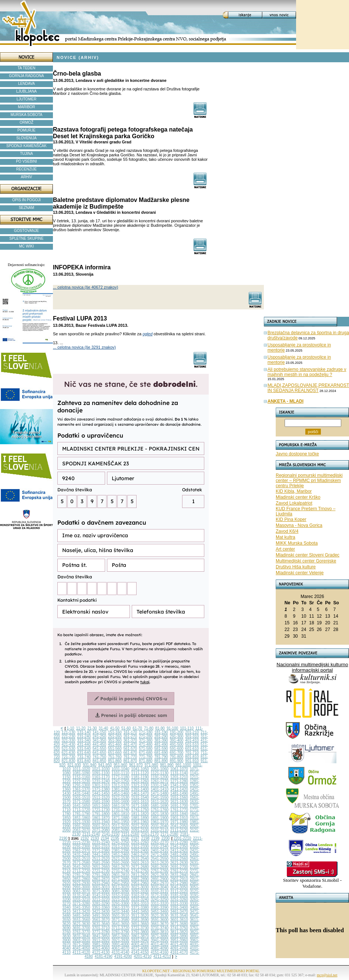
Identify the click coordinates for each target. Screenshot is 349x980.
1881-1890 (140, 818)
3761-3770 (81, 932)
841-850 (99, 761)
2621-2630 (179, 863)
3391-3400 (179, 908)
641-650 (99, 753)
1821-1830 (160, 814)
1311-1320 (121, 785)
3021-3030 (140, 887)
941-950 (105, 765)
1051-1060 (160, 769)
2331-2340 (160, 846)
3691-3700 (81, 928)
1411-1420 (179, 789)
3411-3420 (81, 912)
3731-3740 (160, 928)
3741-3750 (179, 928)
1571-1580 (81, 802)
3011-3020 (121, 887)
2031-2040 (160, 826)
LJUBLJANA (27, 91)
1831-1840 (179, 814)
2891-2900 (160, 879)
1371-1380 (101, 789)
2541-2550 (160, 859)
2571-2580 (81, 863)
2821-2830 (160, 875)
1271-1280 (179, 781)
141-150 (99, 732)
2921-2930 (81, 883)
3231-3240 (140, 899)
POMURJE (26, 130)
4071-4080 (140, 948)
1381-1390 (121, 789)
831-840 (84, 761)
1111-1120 (140, 773)
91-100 (172, 728)
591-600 (177, 749)
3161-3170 (140, 895)
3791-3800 (140, 932)
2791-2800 (101, 875)
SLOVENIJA (26, 138)
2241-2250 (121, 842)
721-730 (69, 757)
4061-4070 (121, 948)
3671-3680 (179, 924)
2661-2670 (121, 867)
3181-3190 (179, 895)
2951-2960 (140, 883)
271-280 (146, 736)
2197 (135, 838)
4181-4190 (104, 956)
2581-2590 (101, 863)
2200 (165, 838)
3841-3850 (101, 936)
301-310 (192, 736)
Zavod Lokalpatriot (294, 503)
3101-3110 (160, 891)
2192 (85, 838)
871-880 (146, 761)
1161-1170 (101, 777)
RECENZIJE (27, 169)
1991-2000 (81, 826)
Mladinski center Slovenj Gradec (308, 555)
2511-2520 (101, 859)
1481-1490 (179, 793)
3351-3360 (101, 908)
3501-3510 (121, 916)
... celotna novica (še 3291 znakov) (84, 347)
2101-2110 (160, 830)
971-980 (152, 765)
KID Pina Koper (291, 519)
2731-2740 (121, 871)
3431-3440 (121, 912)
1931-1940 (101, 822)
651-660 (115, 753)
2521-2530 (121, 859)
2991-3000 (81, 887)
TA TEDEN (27, 68)
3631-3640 (101, 924)
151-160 (115, 732)
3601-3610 (179, 920)
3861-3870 (140, 936)
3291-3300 (121, 903)
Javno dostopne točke (297, 454)
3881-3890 (179, 936)
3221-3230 (121, 899)
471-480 (146, 745)
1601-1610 (140, 802)
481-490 (161, 745)
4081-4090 (160, 948)
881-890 (161, 761)
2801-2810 (121, 875)
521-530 (69, 749)
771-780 (146, 757)
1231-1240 (101, 781)
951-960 (120, 765)
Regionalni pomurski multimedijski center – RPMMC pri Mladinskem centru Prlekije (309, 481)
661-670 (130, 753)
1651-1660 (101, 806)
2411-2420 (179, 851)
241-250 (99, 736)
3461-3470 (179, 912)
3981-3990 (101, 944)
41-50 (115, 728)
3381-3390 (160, 908)
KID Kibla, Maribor (294, 491)
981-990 (167, 765)
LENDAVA (26, 84)
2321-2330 (140, 846)
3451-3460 (160, 912)
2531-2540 (140, 859)
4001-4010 (140, 944)
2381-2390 (121, 851)
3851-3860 (121, 936)
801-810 (192, 757)
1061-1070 (179, 769)
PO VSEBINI (26, 161)
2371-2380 (101, 851)
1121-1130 (160, 773)
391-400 (177, 740)
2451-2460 (121, 855)
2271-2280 (179, 842)
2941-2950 (121, 883)
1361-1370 (81, 789)
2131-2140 (91, 834)
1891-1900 (160, 818)
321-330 (69, 740)
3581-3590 (140, 920)
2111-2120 (179, 830)
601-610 (192, 749)
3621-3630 (81, 924)
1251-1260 (140, 781)
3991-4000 (121, 944)
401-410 (192, 740)
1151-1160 (81, 777)
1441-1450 (101, 793)
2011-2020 (121, 826)
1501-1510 (81, 798)
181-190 (161, 732)
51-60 (126, 728)
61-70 (137, 728)
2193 (95, 838)
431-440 (84, 745)
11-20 (81, 728)
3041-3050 (179, 887)
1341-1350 (179, 785)
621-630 (69, 753)
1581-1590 (101, 802)
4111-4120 (81, 952)
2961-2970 (160, 883)
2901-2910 (179, 879)
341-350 (99, 740)
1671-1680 (140, 806)
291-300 (177, 736)
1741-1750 (140, 810)
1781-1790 (81, 814)
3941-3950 (160, 940)
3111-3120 (179, 891)
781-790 (161, 757)
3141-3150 (101, 895)
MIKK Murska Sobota (297, 543)
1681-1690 (160, 806)
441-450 (99, 745)
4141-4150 (140, 952)
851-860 (115, 761)
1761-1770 (179, 810)
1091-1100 (101, 773)
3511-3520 (140, 916)
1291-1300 (81, 785)
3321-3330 (179, 903)
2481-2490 (179, 855)
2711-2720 (81, 871)
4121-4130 (101, 952)
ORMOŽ (26, 122)
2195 (115, 838)
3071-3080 (101, 891)
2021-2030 (140, 826)
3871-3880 (160, 936)
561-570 (130, 749)
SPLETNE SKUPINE (26, 238)
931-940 (90, 765)
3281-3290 (101, 903)
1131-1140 (179, 773)
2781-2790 (81, 875)
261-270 (130, 736)
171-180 (146, 732)
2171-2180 (170, 834)
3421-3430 (101, 912)
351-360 (115, 740)
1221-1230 (81, 781)
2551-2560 (179, 859)
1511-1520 (101, 798)
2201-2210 (182, 838)
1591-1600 (121, 802)
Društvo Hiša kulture (296, 567)
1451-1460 (121, 793)
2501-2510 (81, 859)
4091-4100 (179, 948)
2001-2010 (101, 826)
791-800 (177, 757)
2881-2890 (140, 879)
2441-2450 (101, 855)
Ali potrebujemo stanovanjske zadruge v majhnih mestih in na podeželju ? (307, 372)
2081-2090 (121, 830)
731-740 (84, 757)
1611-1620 (160, 802)
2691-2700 (179, 867)
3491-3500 (101, 916)
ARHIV (26, 177)
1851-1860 (81, 818)
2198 (145, 838)
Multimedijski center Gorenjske (306, 561)
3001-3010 (101, 887)
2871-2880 (121, 879)
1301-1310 (101, 785)
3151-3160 (121, 895)
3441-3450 (140, 912)
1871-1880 (121, 818)
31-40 (104, 728)
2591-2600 (121, 863)
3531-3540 (179, 916)
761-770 (130, 757)
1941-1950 (121, 822)
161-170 (130, 732)
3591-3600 (160, 920)
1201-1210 (179, 777)
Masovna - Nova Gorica (299, 525)
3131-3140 (81, 895)
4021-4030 (179, 944)
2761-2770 (179, 871)
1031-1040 (121, 769)
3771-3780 (101, 932)
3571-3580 (121, 920)
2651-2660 (101, 867)
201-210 (192, 732)
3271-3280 (81, 903)
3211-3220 (101, 899)
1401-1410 (160, 789)
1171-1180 (121, 777)
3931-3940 (140, 940)
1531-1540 (140, 798)
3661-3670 (160, 924)
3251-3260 (179, 899)
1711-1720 (81, 810)
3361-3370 (121, 908)
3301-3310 (140, 903)
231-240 (84, 736)
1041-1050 (140, 769)
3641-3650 (121, 924)
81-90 (160, 728)
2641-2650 (81, 867)
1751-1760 (160, 810)
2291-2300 (81, 846)
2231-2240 (101, 842)
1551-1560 (179, 798)
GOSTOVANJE (26, 231)
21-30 (92, 728)
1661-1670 (121, 806)
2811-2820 (140, 875)
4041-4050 (81, 948)
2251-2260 (140, 842)
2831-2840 (179, 875)
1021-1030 (101, 769)
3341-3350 (81, 908)
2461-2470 (140, 855)
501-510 (192, 745)
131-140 (84, 732)
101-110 (187, 728)
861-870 (130, 761)
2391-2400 (140, 851)
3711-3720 (121, 928)
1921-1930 (81, 822)
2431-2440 (81, 855)
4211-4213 (162, 956)
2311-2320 (121, 846)
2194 (105, 838)
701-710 (192, 753)
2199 (155, 838)
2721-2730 (101, 871)
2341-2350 (179, 846)
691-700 (177, 753)
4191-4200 (123, 956)
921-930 (74, 765)
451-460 (115, 745)
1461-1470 (140, 793)
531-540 (84, 749)
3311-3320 (160, 903)
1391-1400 (140, 789)
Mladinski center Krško (298, 497)
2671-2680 (140, 867)
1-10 (70, 728)
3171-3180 (160, 895)
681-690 (161, 753)
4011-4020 (160, 944)
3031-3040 (160, 887)
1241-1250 (121, 781)
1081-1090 (81, 773)
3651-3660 (140, 924)
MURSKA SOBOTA (27, 115)
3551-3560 (81, 920)
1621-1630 (179, 802)
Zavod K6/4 (287, 531)
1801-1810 (121, 814)
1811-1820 (140, 814)
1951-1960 (140, 822)
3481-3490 (81, 916)
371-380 (146, 740)
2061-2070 (81, 830)
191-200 (177, 732)
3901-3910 (81, 940)
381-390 (161, 740)
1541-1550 (160, 798)
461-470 (130, 745)
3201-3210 (81, 899)
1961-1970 (160, 822)
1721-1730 (101, 810)
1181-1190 (140, 777)
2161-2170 (150, 834)
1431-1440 (81, 793)
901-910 (192, 761)
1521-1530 (121, 798)
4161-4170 (179, 952)
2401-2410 (160, 851)
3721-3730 (140, 928)
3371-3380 (140, 908)
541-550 (99, 749)
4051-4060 (101, 948)
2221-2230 (81, 842)
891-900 (177, 761)
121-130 (69, 732)
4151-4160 (160, 952)
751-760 (115, 757)
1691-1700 (179, 806)
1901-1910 (179, 818)
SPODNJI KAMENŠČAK (26, 146)
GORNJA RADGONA (26, 76)
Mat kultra (286, 537)
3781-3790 (121, 932)
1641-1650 (81, 806)
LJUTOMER (27, 99)
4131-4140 (121, 952)
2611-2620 (160, 863)
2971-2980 (179, 883)
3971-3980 (81, 944)
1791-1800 (101, 814)
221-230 (69, 736)
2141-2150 (111, 834)
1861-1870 (101, 818)
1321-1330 (140, 785)
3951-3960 (179, 940)
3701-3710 (101, 928)
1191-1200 (160, 777)
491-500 (177, 745)
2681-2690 (160, 867)
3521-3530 (160, 916)
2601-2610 (140, 863)
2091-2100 (140, 830)
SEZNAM (27, 208)
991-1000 (183, 765)
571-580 (146, 749)
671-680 (146, 753)
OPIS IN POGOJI (26, 200)
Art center (285, 549)
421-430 (69, 745)
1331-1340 (160, 785)
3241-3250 (160, 899)
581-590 (161, 749)
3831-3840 (81, 936)
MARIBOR (26, 107)
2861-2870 (101, 879)
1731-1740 (121, 810)
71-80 (149, 728)
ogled (147, 334)
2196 (125, 838)
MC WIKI (27, 246)
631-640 (84, 753)
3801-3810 (160, 932)
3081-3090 (121, 891)
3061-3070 (81, 891)
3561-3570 (101, 920)
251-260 (115, 736)
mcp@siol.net (327, 975)
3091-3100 (140, 891)
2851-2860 (81, 879)
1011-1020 (81, 769)
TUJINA (26, 154)
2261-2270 (160, 842)
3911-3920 (101, 940)
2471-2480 (160, 855)
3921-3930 (121, 940)
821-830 (69, 761)
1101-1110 (121, 773)
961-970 (136, 765)
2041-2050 (179, 826)
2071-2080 (101, 830)
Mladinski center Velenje (300, 573)
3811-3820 (179, 932)
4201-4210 (142, 956)
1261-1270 (160, 781)
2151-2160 (130, 834)
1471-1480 (160, 793)
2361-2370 (81, 851)
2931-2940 (101, 883)
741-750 (99, 757)
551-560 (115, 749)
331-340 (84, 740)
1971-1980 (179, 822)
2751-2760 (160, 871)
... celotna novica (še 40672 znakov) (85, 287)
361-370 (130, 740)
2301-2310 (101, 846)
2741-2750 (140, 871)
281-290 (161, 736)
